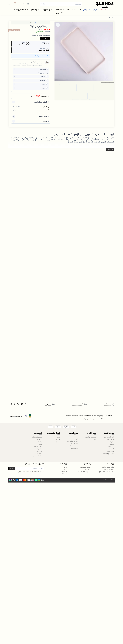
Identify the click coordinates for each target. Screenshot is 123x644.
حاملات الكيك (111, 449)
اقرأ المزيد (110, 149)
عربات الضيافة (111, 451)
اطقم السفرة (93, 439)
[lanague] (27, 4)
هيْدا (58, 427)
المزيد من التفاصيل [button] (42, 102)
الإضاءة (40, 442)
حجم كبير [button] (44, 84)
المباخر (58, 437)
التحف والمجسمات (37, 437)
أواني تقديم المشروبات (72, 441)
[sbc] (26, 416)
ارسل (12, 468)
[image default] (105, 84)
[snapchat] (26, 405)
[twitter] (18, 405)
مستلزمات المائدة (74, 446)
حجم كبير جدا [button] (43, 88)
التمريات (112, 444)
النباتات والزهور (38, 454)
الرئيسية (112, 18)
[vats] (30, 416)
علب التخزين (39, 451)
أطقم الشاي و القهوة (91, 437)
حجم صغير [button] (43, 76)
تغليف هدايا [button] (43, 69)
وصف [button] (46, 121)
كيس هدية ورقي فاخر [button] (43, 73)
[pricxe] (48, 69)
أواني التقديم (75, 439)
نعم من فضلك (45, 38)
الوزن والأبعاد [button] (44, 116)
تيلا (73, 427)
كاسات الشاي (111, 446)
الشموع (58, 442)
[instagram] (22, 405)
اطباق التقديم (75, 443)
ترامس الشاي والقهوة (109, 437)
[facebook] (15, 405)
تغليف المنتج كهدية (36, 62)
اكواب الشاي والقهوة (109, 454)
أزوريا (65, 427)
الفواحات (58, 439)
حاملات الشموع (38, 446)
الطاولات (40, 439)
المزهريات (40, 449)
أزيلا (50, 427)
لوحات (40, 444)
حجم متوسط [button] (43, 80)
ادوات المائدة (75, 448)
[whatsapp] (11, 405)
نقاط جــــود (28, 23)
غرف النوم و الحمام (37, 456)
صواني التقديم (111, 442)
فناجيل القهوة (111, 439)
